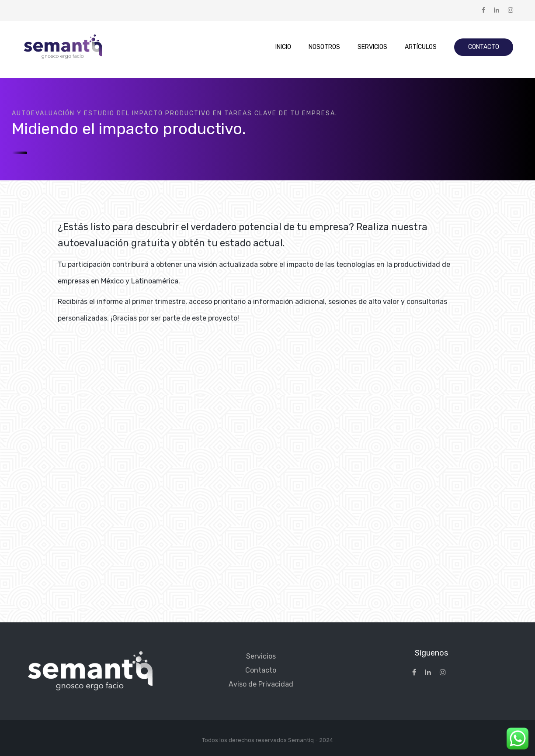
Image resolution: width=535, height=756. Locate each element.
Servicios (261, 656)
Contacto (261, 670)
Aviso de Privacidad (261, 684)
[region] (267, 730)
